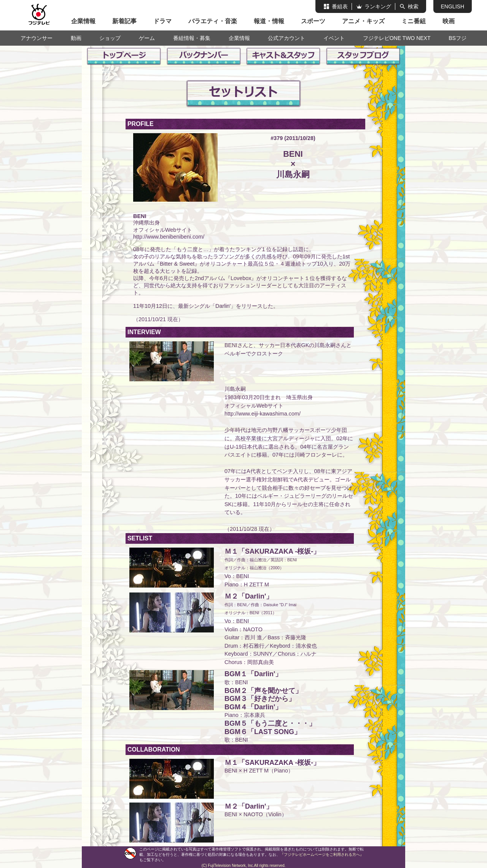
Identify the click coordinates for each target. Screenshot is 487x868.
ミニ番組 (414, 21)
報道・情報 (269, 21)
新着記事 (124, 21)
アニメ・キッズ (363, 21)
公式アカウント (286, 38)
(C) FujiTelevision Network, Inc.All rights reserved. (244, 866)
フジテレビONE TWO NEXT (397, 38)
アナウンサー (37, 38)
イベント (334, 38)
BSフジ (458, 38)
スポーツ (313, 21)
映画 (449, 21)
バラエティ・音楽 (213, 21)
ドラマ (162, 21)
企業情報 (83, 21)
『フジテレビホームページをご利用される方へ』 (322, 854)
